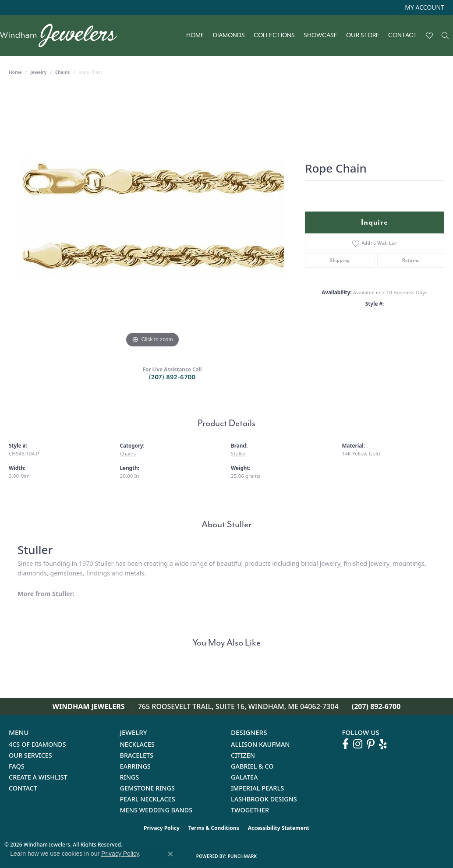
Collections (274, 35)
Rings (130, 777)
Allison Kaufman (260, 744)
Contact (403, 35)
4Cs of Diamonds (37, 744)
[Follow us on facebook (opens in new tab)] (345, 744)
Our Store (363, 35)
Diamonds (229, 35)
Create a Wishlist (38, 777)
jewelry (38, 72)
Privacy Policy (162, 828)
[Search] (445, 35)
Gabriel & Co (252, 766)
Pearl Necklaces (148, 799)
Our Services (30, 755)
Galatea (244, 777)
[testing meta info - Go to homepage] (63, 35)
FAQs (17, 766)
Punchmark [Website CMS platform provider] (242, 856)
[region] (152, 219)
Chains (62, 72)
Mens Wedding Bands (156, 810)
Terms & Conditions (214, 828)
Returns (411, 260)
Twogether (250, 810)
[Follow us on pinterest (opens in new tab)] (371, 744)
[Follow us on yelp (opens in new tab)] (383, 744)
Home (195, 35)
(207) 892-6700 (172, 377)
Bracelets (137, 755)
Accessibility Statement (279, 828)
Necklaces (137, 744)
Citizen (243, 755)
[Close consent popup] (170, 854)
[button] (424, 7)
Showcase (320, 35)
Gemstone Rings (147, 788)
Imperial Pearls (257, 788)
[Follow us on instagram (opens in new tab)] (358, 744)
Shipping (340, 260)
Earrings (135, 766)
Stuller (239, 453)
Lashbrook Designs (264, 799)
